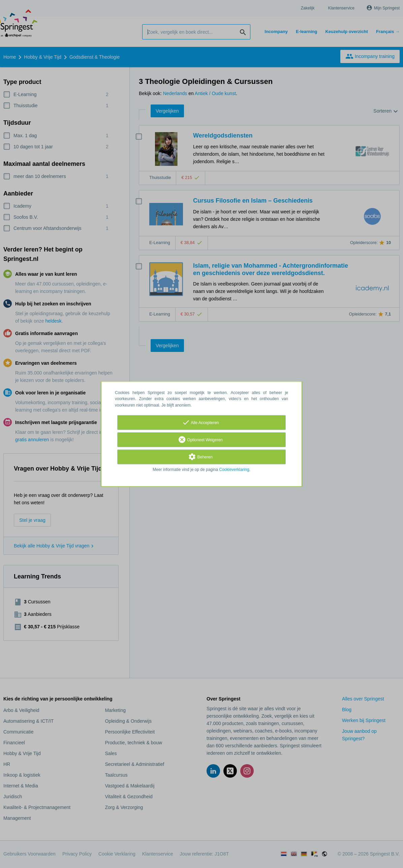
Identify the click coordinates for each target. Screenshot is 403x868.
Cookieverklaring (234, 470)
